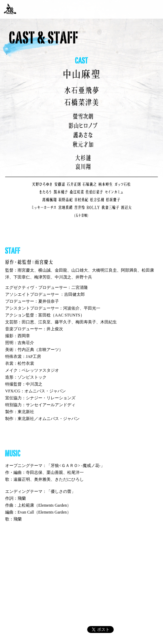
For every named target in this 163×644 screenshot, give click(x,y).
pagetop (152, 575)
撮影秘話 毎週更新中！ (150, 9)
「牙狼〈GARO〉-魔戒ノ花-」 (10, 9)
